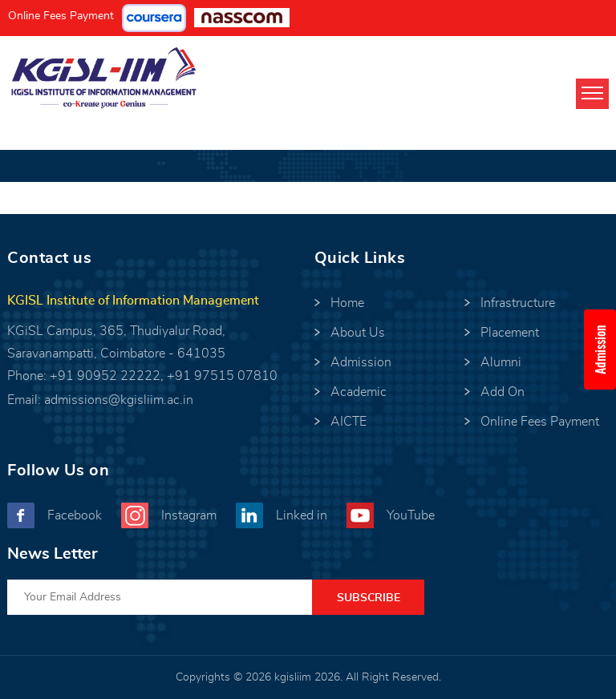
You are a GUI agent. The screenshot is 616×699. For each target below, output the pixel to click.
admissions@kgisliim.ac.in (119, 400)
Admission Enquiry (606, 349)
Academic (359, 392)
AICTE (349, 422)
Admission (361, 362)
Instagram (189, 515)
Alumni (501, 362)
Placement (510, 333)
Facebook (75, 515)
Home (347, 303)
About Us (358, 333)
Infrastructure (518, 303)
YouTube (411, 515)
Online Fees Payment (61, 16)
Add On (503, 392)
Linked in (302, 515)
